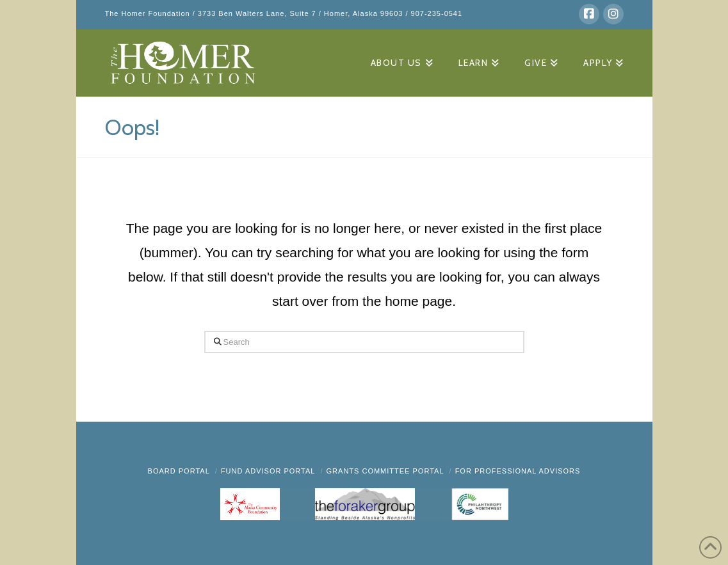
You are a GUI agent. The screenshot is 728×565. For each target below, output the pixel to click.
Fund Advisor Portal (268, 471)
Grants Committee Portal (385, 471)
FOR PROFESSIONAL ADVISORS (518, 471)
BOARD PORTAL (179, 471)
